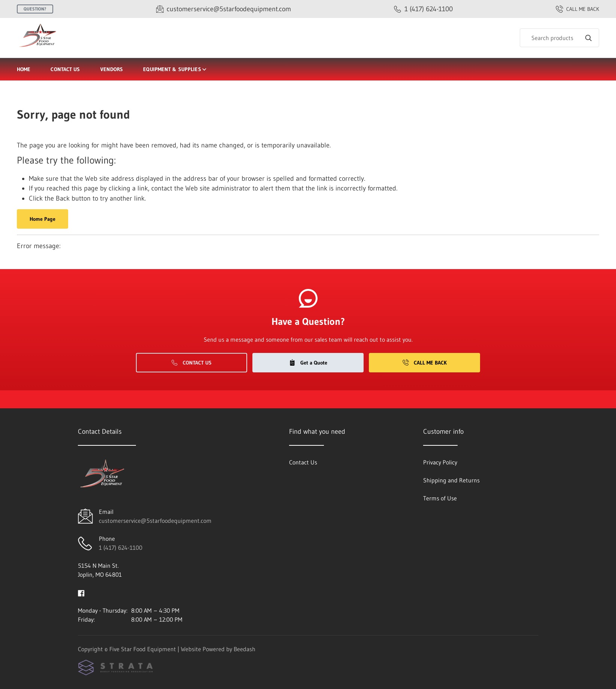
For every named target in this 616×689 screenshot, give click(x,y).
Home (24, 69)
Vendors (112, 69)
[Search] (559, 38)
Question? (35, 9)
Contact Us (65, 69)
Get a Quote (308, 363)
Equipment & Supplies (175, 69)
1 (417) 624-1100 (121, 548)
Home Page (43, 219)
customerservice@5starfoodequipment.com (155, 521)
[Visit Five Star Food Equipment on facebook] (81, 592)
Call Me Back (425, 363)
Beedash (245, 649)
